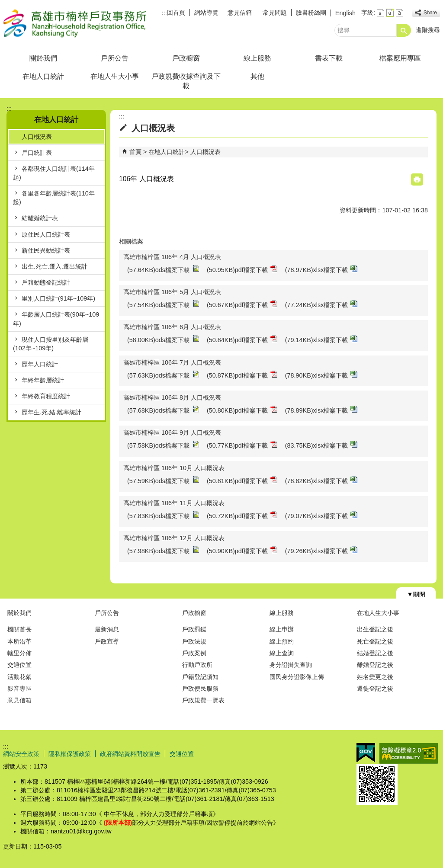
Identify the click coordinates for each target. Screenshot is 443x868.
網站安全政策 (21, 754)
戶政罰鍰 (194, 629)
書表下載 (329, 58)
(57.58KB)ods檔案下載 (163, 445)
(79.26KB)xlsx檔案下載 (321, 550)
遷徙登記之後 (375, 689)
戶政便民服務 (200, 689)
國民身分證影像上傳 (297, 677)
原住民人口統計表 (46, 234)
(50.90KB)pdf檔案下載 (242, 550)
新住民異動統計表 (46, 250)
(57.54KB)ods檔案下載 (163, 304)
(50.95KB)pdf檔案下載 (242, 269)
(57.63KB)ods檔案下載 (163, 375)
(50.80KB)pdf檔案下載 (242, 410)
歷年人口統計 (40, 364)
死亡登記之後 (375, 641)
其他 (257, 76)
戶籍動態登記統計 (46, 282)
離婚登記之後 (375, 665)
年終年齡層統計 (43, 380)
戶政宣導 (107, 641)
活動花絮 (19, 677)
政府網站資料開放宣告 (130, 754)
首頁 (135, 152)
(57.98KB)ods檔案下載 (163, 550)
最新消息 (107, 629)
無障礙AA (409, 753)
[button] (404, 30)
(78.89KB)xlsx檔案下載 (321, 410)
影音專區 (19, 689)
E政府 (366, 753)
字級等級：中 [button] (390, 13)
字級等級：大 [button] (400, 13)
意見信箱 (241, 13)
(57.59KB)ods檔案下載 (163, 480)
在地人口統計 (43, 76)
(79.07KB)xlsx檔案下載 (321, 515)
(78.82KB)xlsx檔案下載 (321, 480)
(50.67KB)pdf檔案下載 (242, 304)
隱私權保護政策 (70, 754)
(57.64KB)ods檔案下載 (163, 269)
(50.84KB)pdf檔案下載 (242, 339)
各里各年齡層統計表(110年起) (54, 198)
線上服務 (257, 58)
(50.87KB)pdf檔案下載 (242, 375)
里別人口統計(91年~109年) (58, 298)
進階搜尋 (428, 30)
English (345, 13)
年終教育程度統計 (46, 396)
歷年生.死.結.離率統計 (51, 412)
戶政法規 (194, 641)
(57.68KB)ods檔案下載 (163, 410)
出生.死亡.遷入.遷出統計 (55, 266)
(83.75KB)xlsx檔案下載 (321, 445)
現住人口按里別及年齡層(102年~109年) (51, 344)
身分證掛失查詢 (291, 665)
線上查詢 (282, 653)
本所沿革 (19, 641)
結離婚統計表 (40, 218)
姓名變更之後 (375, 677)
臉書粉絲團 (311, 13)
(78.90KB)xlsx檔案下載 (321, 375)
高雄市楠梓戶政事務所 (76, 23)
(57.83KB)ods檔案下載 (163, 515)
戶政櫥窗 (186, 58)
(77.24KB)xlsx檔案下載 (321, 304)
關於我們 (43, 58)
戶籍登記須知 (200, 677)
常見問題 (275, 13)
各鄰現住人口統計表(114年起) (54, 173)
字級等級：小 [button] (380, 13)
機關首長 (19, 629)
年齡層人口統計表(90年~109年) (56, 319)
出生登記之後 (375, 629)
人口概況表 (37, 137)
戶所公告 (115, 58)
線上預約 (282, 641)
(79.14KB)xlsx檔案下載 (321, 339)
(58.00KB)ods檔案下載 (163, 339)
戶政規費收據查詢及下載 (186, 81)
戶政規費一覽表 (203, 700)
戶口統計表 (37, 153)
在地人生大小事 (115, 76)
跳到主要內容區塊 (5, 5)
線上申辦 (282, 629)
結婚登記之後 (375, 653)
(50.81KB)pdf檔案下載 (242, 480)
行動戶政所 (197, 665)
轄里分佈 (19, 653)
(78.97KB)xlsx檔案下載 (321, 269)
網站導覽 (206, 13)
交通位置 (19, 665)
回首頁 (176, 13)
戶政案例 (194, 653)
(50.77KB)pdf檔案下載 (242, 445)
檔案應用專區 (400, 58)
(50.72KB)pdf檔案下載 (242, 515)
